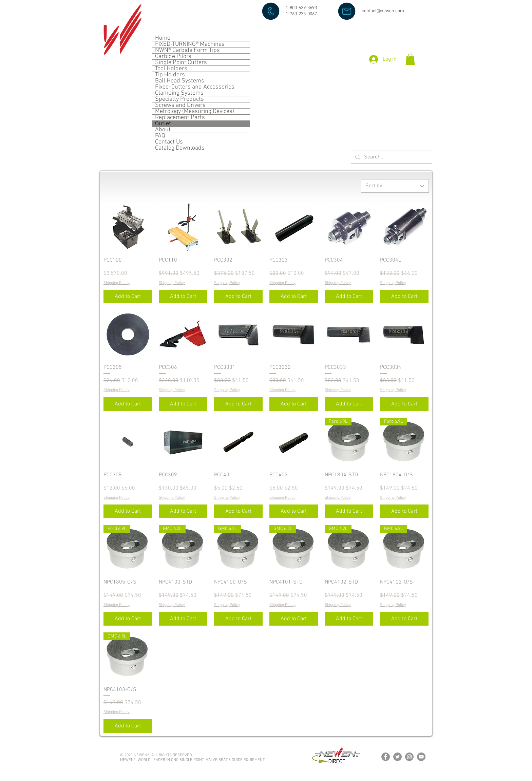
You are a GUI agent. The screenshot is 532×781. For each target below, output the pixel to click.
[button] (410, 59)
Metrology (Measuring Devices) (195, 111)
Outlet (163, 124)
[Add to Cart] (128, 297)
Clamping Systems (179, 93)
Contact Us (169, 142)
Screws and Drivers (180, 105)
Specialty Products (179, 99)
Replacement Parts (180, 118)
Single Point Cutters (181, 63)
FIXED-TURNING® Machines (190, 44)
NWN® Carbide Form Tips (187, 50)
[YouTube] (421, 757)
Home (163, 38)
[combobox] (395, 186)
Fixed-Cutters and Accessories (195, 87)
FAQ (160, 136)
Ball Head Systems (180, 81)
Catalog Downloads (180, 148)
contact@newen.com (383, 11)
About (163, 130)
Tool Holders (171, 69)
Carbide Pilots (173, 56)
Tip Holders (170, 75)
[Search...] (391, 157)
